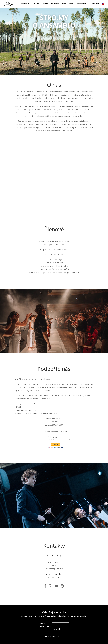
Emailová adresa (45, 626)
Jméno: (41, 621)
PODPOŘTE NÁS (83, 4)
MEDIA (64, 4)
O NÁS (36, 4)
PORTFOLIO (25, 4)
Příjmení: (42, 624)
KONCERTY (55, 4)
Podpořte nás (53, 437)
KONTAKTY (95, 4)
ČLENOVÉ (45, 4)
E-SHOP (72, 4)
